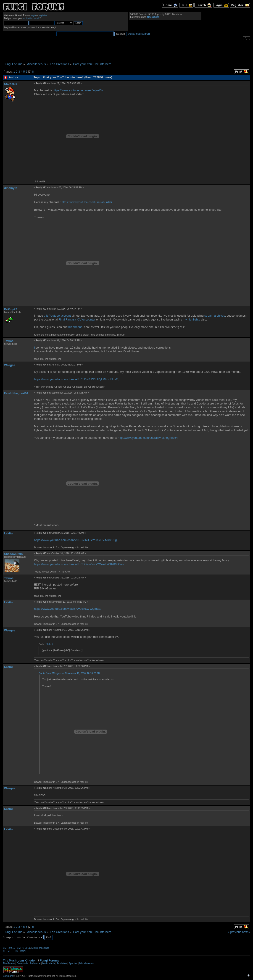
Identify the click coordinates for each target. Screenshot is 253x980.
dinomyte (11, 188)
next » (246, 932)
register (43, 15)
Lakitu (8, 533)
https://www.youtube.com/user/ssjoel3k (78, 90)
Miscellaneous (86, 963)
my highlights (191, 319)
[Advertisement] (126, 51)
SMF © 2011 (24, 948)
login (33, 15)
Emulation (62, 963)
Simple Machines (40, 948)
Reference (35, 963)
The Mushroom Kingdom (20, 960)
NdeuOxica (153, 17)
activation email (31, 18)
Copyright (8, 976)
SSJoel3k (11, 84)
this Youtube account (57, 316)
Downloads (22, 963)
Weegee (10, 365)
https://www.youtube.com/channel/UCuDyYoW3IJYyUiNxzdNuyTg (77, 379)
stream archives (215, 316)
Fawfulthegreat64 (16, 393)
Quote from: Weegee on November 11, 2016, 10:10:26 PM (69, 673)
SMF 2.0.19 (9, 948)
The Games (9, 963)
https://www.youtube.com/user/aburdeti (87, 202)
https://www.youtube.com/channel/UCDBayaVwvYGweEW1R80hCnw (79, 564)
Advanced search (139, 34)
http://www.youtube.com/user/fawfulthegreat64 (148, 438)
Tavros (9, 341)
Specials (73, 963)
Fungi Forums (49, 960)
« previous (235, 932)
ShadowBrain (13, 554)
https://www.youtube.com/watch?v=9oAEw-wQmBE (67, 609)
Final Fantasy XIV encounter (77, 319)
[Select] (49, 644)
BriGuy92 (11, 309)
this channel (75, 327)
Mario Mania (49, 963)
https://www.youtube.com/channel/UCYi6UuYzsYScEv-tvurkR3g (75, 540)
